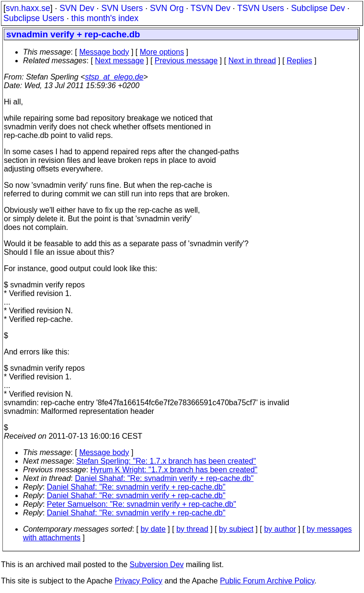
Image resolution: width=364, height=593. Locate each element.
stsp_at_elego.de (114, 77)
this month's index (105, 18)
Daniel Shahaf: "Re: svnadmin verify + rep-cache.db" (165, 478)
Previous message (186, 61)
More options (162, 52)
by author (280, 529)
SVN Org (167, 8)
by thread (192, 529)
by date (153, 529)
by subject (236, 529)
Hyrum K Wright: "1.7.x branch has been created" (174, 470)
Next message (119, 61)
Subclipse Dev (318, 8)
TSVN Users (261, 8)
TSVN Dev (210, 8)
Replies (300, 61)
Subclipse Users (34, 18)
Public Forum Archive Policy (267, 581)
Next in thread (252, 61)
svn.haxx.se (28, 8)
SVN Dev (77, 8)
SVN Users (122, 8)
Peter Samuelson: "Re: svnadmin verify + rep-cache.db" (142, 504)
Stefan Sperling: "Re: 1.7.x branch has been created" (166, 461)
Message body (104, 52)
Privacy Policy (138, 581)
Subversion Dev (157, 564)
